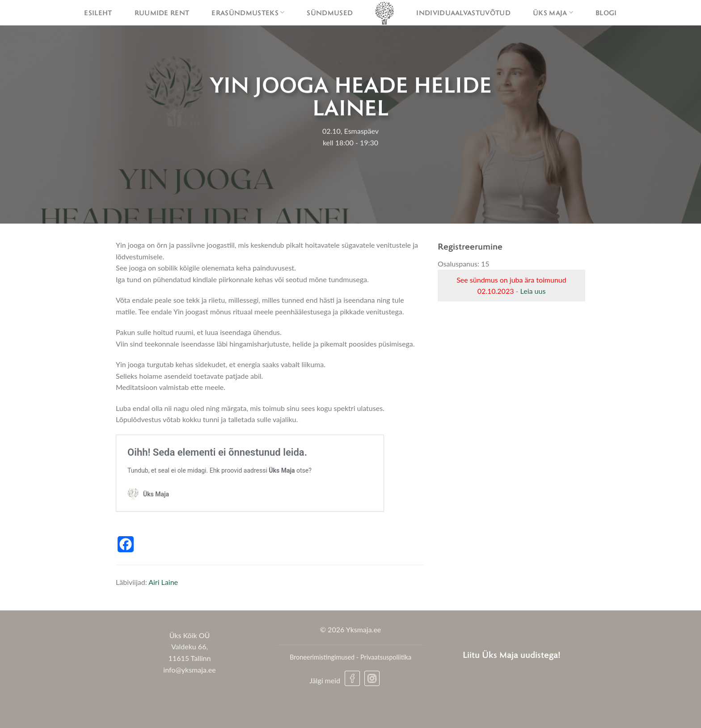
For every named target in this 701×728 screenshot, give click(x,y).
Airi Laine (163, 582)
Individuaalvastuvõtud (463, 13)
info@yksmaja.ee (189, 670)
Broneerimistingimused (322, 657)
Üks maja (553, 13)
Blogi (606, 13)
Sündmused (330, 13)
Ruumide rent (162, 13)
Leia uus (533, 291)
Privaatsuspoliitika (386, 657)
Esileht (98, 13)
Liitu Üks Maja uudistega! (512, 654)
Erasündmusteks (248, 13)
